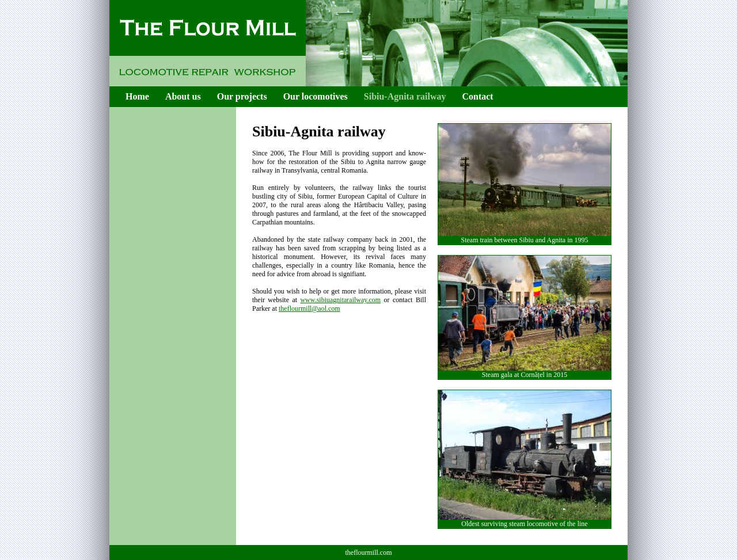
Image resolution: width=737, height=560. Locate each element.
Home (137, 96)
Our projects (242, 96)
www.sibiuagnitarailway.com (340, 300)
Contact (477, 96)
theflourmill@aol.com (309, 308)
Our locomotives (316, 96)
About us (183, 96)
